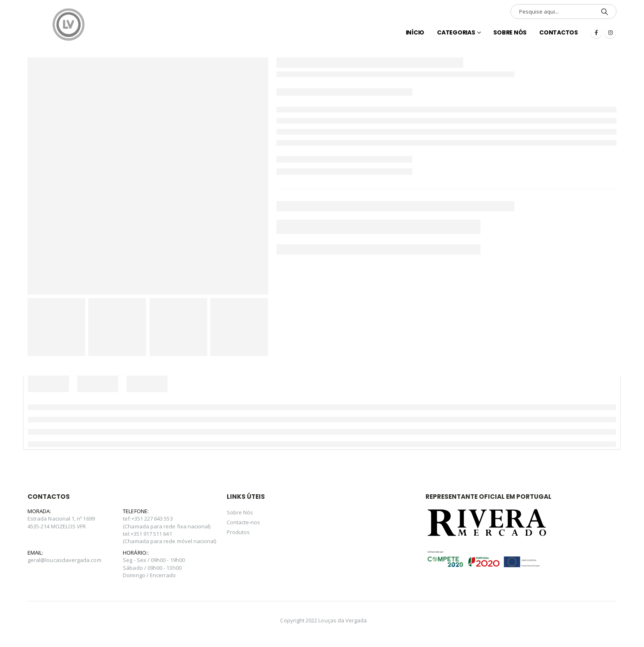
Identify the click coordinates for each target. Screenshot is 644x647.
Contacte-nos (244, 522)
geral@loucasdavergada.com (64, 560)
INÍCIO (415, 32)
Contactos (559, 32)
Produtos (238, 532)
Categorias (456, 32)
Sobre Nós (510, 32)
